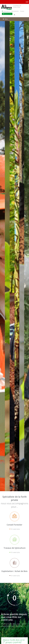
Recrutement (15, 11)
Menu (5, 19)
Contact (22, 11)
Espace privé (7, 14)
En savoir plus (15, 529)
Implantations (6, 11)
